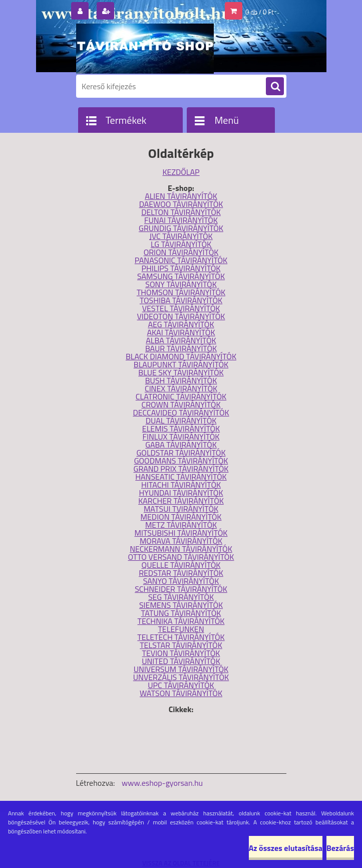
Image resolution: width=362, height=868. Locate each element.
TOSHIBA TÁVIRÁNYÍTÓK (181, 300)
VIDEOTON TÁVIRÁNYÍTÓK (181, 316)
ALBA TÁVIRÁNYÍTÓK (181, 340)
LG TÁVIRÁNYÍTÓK (181, 244)
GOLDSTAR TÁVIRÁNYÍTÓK (181, 453)
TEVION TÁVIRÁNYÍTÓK (181, 653)
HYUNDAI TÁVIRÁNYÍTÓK (181, 493)
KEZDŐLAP (181, 172)
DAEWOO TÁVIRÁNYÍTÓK (181, 204)
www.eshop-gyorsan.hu (162, 783)
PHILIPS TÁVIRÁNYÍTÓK (181, 268)
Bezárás (340, 848)
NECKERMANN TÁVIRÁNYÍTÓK (181, 549)
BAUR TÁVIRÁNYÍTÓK (181, 348)
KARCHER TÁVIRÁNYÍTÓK (181, 501)
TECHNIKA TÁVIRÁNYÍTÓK (181, 621)
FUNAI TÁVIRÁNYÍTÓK (181, 220)
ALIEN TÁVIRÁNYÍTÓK (181, 196)
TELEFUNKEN (181, 629)
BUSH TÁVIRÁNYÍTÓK (181, 380)
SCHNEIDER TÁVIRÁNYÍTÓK (181, 589)
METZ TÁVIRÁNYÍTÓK (181, 525)
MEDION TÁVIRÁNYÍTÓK (181, 517)
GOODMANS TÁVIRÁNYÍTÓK (181, 461)
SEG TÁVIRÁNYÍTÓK (181, 597)
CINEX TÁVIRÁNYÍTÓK (181, 388)
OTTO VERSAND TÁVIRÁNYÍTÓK (181, 557)
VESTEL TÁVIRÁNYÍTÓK (181, 308)
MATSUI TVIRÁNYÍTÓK (181, 509)
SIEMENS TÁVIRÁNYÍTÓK (181, 605)
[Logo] (145, 49)
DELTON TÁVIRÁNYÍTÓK (181, 212)
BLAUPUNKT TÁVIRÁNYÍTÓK (181, 364)
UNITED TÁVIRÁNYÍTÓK (181, 661)
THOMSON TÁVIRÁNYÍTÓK (181, 292)
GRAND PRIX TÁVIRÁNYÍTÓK (181, 469)
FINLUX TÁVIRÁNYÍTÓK (181, 437)
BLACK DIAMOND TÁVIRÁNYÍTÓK (181, 356)
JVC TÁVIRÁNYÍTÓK (181, 236)
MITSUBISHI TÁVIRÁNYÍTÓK (181, 533)
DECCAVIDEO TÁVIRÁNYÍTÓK (181, 412)
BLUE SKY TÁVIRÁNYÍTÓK (181, 372)
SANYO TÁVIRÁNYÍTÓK (181, 581)
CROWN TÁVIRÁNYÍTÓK (181, 404)
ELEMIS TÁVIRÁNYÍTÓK (181, 428)
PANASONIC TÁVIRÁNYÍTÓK (181, 260)
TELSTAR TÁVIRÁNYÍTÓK (181, 645)
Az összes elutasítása (286, 848)
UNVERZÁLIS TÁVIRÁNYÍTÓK (181, 677)
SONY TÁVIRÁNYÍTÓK (181, 284)
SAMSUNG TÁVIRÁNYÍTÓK (181, 276)
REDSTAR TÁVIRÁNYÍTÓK (181, 573)
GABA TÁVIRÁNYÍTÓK (181, 445)
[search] (275, 87)
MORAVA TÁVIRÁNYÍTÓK (181, 541)
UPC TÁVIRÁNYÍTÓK (181, 685)
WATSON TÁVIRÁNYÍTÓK (181, 693)
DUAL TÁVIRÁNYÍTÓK (181, 420)
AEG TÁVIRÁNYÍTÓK (181, 324)
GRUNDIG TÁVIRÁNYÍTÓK (181, 228)
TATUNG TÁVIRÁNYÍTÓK (181, 613)
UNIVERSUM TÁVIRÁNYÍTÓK (181, 669)
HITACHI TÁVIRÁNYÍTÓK (181, 485)
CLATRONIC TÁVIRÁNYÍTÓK (181, 396)
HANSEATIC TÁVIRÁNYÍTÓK (181, 477)
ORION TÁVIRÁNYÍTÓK (181, 252)
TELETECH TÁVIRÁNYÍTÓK (181, 637)
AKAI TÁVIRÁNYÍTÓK (181, 332)
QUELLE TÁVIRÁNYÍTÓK (181, 565)
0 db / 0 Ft (259, 12)
